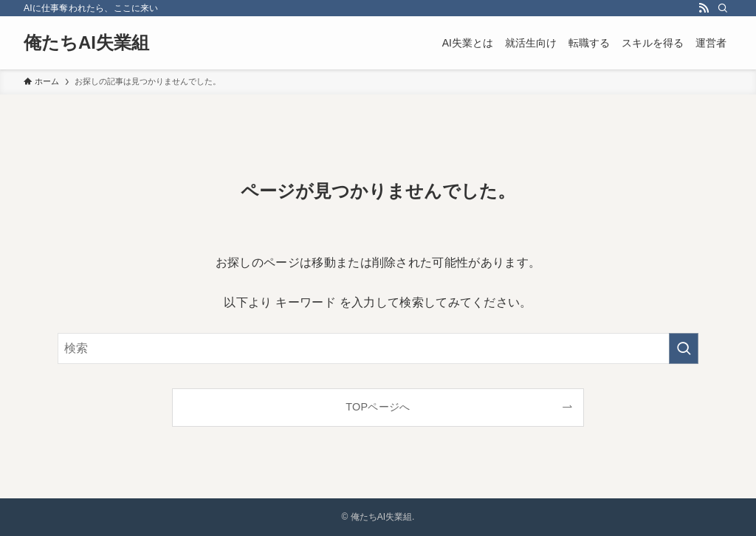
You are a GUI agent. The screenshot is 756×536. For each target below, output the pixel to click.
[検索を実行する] (684, 348)
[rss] (704, 8)
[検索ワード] (378, 348)
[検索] (723, 8)
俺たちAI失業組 (86, 43)
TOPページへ (378, 407)
